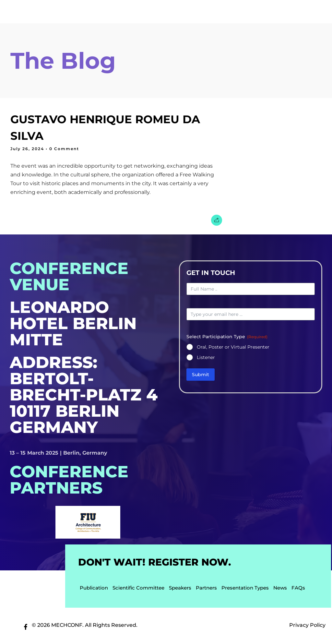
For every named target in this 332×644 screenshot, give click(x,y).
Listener (206, 359)
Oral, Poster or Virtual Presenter (233, 348)
